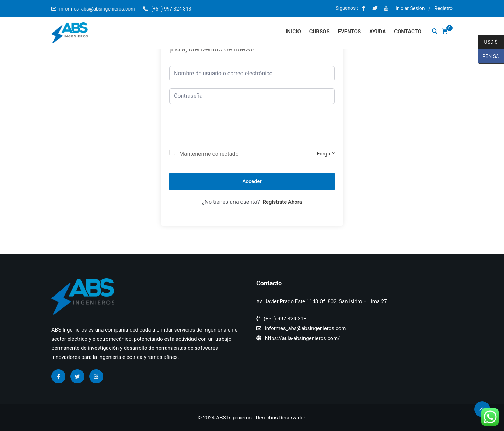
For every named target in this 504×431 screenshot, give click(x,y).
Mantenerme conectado (209, 154)
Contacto (408, 32)
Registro (443, 8)
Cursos (320, 32)
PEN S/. (489, 57)
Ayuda (377, 32)
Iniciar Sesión (410, 8)
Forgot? (326, 154)
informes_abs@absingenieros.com (97, 9)
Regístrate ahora (282, 202)
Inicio (293, 32)
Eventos (350, 32)
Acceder (252, 181)
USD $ (488, 42)
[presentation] (223, 132)
